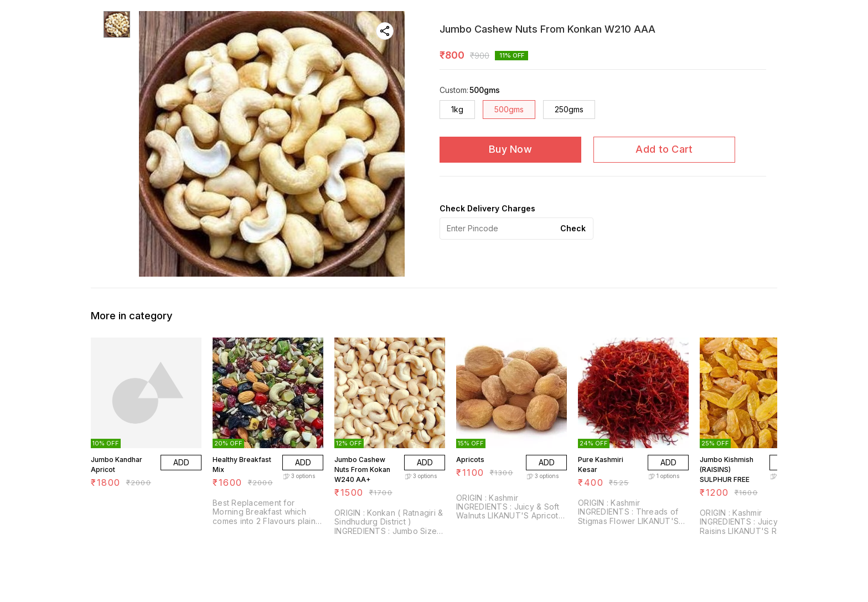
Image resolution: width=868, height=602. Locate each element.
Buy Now (510, 149)
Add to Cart (664, 149)
